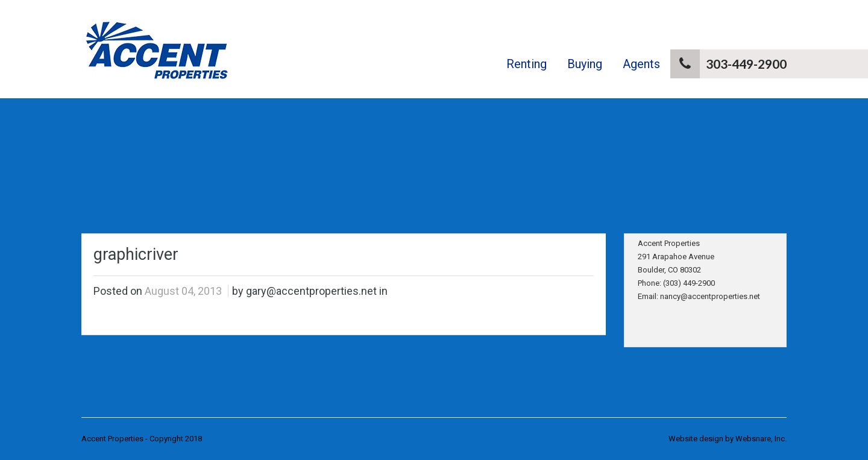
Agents (641, 64)
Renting (527, 64)
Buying (585, 64)
